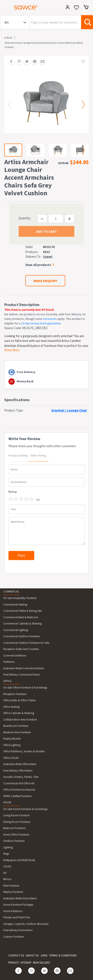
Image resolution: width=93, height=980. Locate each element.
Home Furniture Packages (18, 905)
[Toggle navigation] (5, 8)
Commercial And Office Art (19, 783)
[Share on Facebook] (10, 62)
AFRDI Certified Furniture (17, 796)
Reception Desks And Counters (21, 649)
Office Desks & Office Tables (19, 700)
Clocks (7, 866)
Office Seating (11, 707)
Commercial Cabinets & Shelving (22, 624)
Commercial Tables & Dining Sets (23, 611)
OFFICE (7, 681)
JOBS (44, 955)
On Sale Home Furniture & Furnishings (25, 809)
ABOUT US (32, 955)
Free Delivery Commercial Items (22, 675)
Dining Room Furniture (17, 822)
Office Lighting (12, 745)
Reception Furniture (15, 694)
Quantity (25, 218)
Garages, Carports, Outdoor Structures (26, 924)
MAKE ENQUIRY (45, 281)
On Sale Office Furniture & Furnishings (25, 688)
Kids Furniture (11, 886)
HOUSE (7, 802)
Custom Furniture (13, 937)
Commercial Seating (15, 604)
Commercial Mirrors (15, 656)
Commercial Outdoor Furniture (21, 636)
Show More (12, 350)
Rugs (6, 854)
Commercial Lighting (16, 630)
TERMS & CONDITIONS (63, 955)
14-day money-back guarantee (41, 323)
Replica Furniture (13, 892)
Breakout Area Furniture (17, 732)
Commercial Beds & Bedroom (21, 617)
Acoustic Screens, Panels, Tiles (21, 777)
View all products (38, 265)
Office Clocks (11, 758)
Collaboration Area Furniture (20, 720)
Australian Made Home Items (20, 898)
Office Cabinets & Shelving (19, 713)
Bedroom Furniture (14, 828)
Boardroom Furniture (16, 726)
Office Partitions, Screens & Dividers (24, 751)
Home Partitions (13, 911)
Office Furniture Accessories (19, 790)
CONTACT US (16, 955)
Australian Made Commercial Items (24, 668)
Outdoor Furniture (14, 841)
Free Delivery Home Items (18, 930)
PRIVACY (14, 962)
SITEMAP (26, 962)
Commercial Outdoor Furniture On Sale (26, 643)
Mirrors (7, 879)
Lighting (8, 847)
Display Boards (12, 739)
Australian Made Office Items (20, 764)
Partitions (9, 662)
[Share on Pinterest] (18, 62)
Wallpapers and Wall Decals (19, 860)
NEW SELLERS (42, 962)
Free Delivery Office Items (18, 771)
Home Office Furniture (16, 835)
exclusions (50, 319)
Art (5, 873)
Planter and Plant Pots (17, 917)
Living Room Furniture (16, 815)
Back (9, 38)
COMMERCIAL (11, 592)
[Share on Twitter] (25, 62)
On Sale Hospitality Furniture (20, 598)
